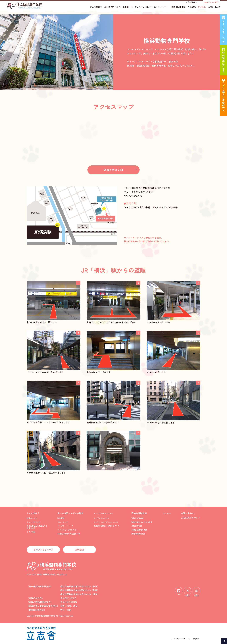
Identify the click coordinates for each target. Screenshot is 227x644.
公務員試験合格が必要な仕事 (69, 534)
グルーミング (63, 522)
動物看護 (61, 518)
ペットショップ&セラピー (68, 530)
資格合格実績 (137, 526)
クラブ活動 (31, 532)
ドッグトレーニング (65, 526)
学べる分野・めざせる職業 (116, 9)
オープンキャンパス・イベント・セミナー (150, 9)
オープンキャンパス (103, 513)
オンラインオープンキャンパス (106, 522)
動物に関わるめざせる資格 (142, 522)
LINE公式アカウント (191, 518)
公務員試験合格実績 (139, 530)
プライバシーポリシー (180, 639)
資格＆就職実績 (178, 9)
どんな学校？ (96, 9)
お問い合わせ (214, 9)
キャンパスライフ (34, 522)
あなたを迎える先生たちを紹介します (37, 527)
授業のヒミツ (32, 518)
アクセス (202, 9)
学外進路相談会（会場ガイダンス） (107, 526)
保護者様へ (192, 5)
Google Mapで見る (114, 170)
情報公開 (197, 639)
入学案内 (192, 9)
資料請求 (79, 550)
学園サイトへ (211, 2)
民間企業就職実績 (138, 534)
